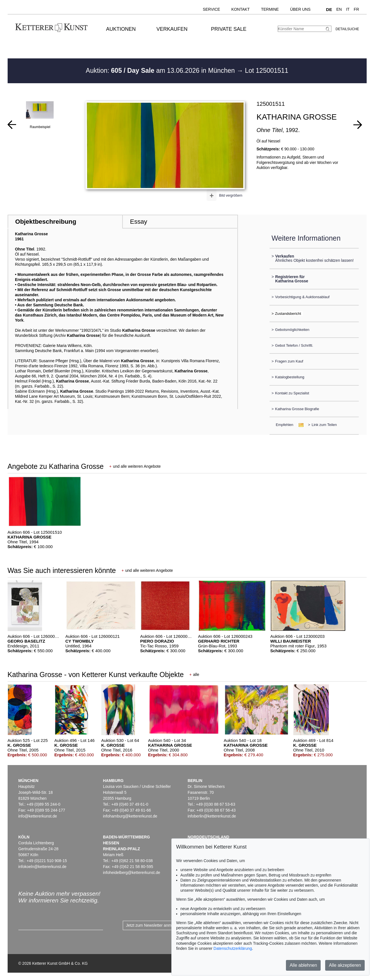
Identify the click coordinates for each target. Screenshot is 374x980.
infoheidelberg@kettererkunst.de (132, 873)
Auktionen (121, 29)
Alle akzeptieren (345, 965)
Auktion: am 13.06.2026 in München (161, 71)
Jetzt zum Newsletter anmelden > (155, 925)
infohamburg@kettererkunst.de (130, 816)
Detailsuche (347, 29)
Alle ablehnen (303, 965)
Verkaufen (172, 29)
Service (211, 9)
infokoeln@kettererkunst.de (42, 867)
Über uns (300, 9)
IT (348, 9)
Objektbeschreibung (46, 222)
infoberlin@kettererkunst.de (212, 816)
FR (356, 9)
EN (339, 9)
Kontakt (241, 9)
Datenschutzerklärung (233, 948)
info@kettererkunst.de (38, 816)
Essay (139, 222)
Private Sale (229, 29)
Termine (270, 9)
